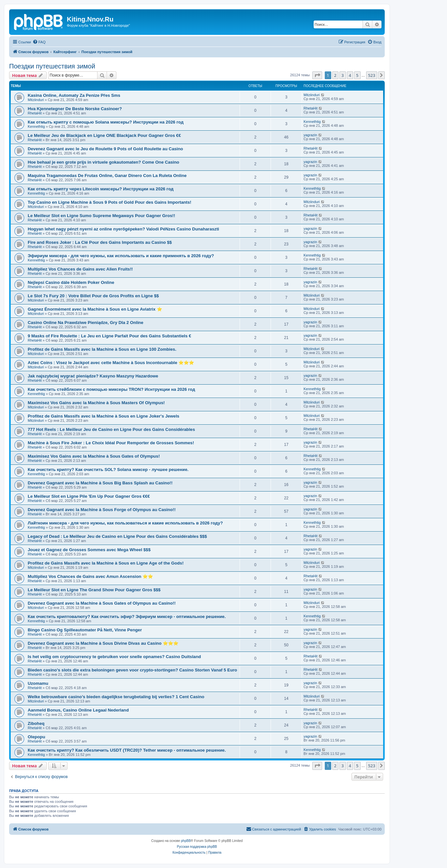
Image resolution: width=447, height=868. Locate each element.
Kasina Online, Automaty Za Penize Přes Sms (74, 95)
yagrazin (310, 135)
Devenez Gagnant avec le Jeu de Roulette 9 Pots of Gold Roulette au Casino (105, 149)
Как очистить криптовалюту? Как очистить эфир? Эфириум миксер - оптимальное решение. (127, 617)
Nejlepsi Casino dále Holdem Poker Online (71, 282)
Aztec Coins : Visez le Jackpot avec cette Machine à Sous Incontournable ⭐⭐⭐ (111, 363)
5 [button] (357, 75)
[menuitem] (39, 42)
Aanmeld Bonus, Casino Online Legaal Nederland (78, 710)
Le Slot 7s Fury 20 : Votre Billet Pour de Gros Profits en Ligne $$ (93, 296)
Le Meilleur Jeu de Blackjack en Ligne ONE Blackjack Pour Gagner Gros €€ (104, 135)
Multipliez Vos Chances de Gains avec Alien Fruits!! (80, 269)
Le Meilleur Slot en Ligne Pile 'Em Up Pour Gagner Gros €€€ (89, 496)
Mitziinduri (36, 100)
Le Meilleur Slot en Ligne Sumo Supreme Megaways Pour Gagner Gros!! (101, 216)
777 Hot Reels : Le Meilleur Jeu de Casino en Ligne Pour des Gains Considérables (111, 429)
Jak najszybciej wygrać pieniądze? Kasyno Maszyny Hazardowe (93, 376)
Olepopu (36, 737)
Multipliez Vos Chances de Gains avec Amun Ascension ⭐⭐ (90, 576)
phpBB (186, 841)
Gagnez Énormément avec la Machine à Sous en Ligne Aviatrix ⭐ (95, 309)
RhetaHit (35, 113)
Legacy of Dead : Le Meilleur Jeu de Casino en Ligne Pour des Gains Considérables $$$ (117, 536)
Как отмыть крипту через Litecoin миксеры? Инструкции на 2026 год (101, 189)
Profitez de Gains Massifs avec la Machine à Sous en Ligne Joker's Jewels (104, 416)
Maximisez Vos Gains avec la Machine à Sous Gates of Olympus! (94, 456)
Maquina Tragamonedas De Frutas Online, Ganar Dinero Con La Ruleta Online (107, 176)
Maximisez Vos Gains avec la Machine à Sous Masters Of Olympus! (96, 403)
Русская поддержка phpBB (197, 847)
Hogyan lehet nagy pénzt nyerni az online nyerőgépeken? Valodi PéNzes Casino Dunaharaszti (123, 229)
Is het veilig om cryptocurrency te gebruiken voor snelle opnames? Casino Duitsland (114, 657)
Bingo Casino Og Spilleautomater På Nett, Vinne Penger (85, 630)
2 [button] (335, 75)
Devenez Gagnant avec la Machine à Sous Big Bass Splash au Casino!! (100, 483)
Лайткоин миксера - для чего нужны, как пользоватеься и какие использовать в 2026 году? (125, 523)
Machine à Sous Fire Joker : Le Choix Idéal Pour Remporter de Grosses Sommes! (111, 443)
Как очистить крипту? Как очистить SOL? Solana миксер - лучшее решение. (108, 470)
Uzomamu (38, 683)
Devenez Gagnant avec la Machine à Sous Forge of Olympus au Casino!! (102, 510)
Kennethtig (36, 126)
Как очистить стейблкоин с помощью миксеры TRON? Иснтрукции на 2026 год (111, 389)
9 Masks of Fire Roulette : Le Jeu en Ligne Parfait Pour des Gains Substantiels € (109, 336)
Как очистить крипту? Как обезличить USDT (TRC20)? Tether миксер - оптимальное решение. (127, 750)
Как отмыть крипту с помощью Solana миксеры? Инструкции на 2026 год (106, 122)
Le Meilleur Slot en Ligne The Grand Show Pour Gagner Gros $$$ (94, 590)
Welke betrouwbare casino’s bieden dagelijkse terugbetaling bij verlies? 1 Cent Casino (116, 697)
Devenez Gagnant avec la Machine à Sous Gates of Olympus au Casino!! (102, 603)
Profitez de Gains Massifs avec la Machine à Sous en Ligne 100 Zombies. (102, 349)
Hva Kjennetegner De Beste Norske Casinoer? (75, 109)
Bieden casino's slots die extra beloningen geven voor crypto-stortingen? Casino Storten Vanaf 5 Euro (132, 670)
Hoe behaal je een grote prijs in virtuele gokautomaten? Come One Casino (104, 162)
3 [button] (343, 75)
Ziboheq (36, 723)
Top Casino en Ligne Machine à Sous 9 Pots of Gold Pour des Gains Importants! (110, 202)
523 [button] (372, 75)
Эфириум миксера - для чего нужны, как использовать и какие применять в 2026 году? (121, 256)
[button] (317, 75)
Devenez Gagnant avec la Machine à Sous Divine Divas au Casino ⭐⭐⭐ (103, 643)
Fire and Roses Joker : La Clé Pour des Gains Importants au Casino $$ (100, 242)
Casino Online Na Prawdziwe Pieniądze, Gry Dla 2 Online (86, 323)
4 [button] (350, 75)
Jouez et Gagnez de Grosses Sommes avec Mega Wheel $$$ (89, 550)
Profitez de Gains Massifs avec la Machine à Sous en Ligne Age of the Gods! (106, 563)
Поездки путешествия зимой (52, 66)
